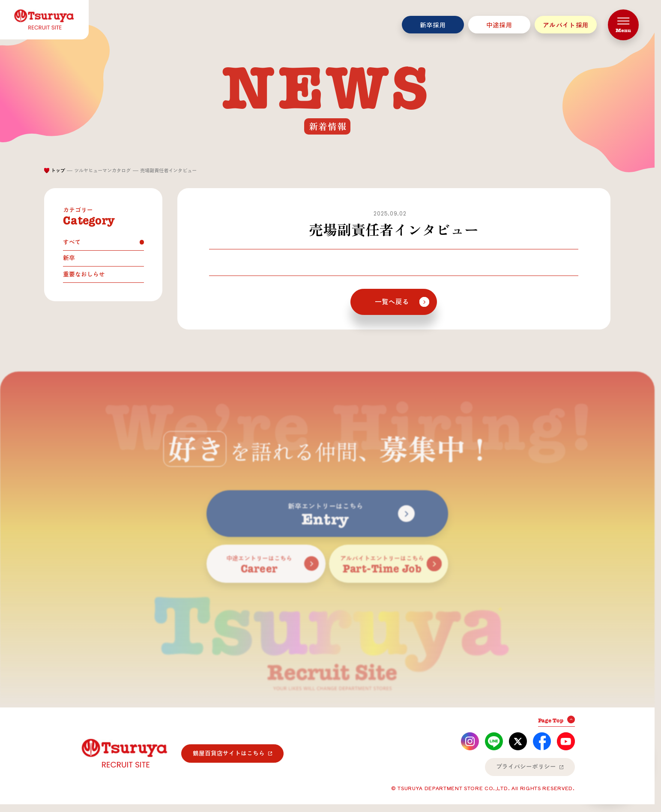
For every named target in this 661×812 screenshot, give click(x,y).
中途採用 (499, 25)
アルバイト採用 (566, 25)
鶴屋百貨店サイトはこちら (229, 753)
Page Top (551, 721)
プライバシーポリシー (526, 767)
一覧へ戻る (392, 302)
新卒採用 (433, 25)
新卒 (69, 258)
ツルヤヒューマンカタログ (102, 170)
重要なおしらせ (84, 274)
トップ (58, 170)
